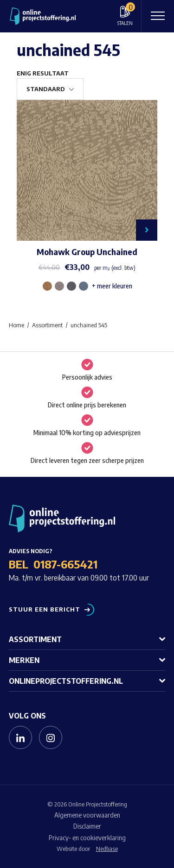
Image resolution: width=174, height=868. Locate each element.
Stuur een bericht (45, 609)
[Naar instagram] (51, 737)
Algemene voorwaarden (87, 815)
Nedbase (107, 849)
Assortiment (35, 639)
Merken (24, 660)
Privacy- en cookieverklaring (87, 838)
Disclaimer (87, 826)
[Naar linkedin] (20, 737)
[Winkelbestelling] (50, 89)
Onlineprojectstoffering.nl (66, 681)
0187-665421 (65, 564)
